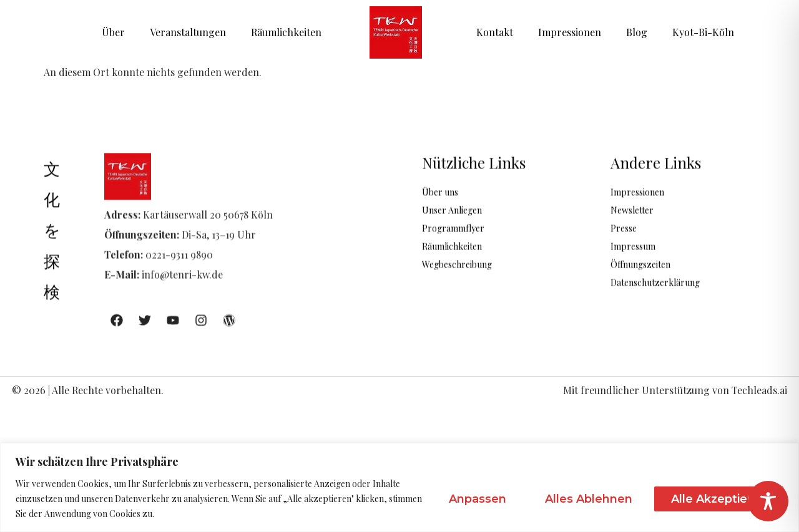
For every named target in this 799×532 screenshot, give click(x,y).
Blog (637, 32)
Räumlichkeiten (286, 32)
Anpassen (478, 499)
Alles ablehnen (589, 499)
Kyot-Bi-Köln (703, 32)
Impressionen (570, 32)
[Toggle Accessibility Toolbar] (768, 501)
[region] (399, 487)
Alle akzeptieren (719, 499)
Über (113, 32)
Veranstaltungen (188, 32)
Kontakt (495, 32)
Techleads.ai (759, 390)
